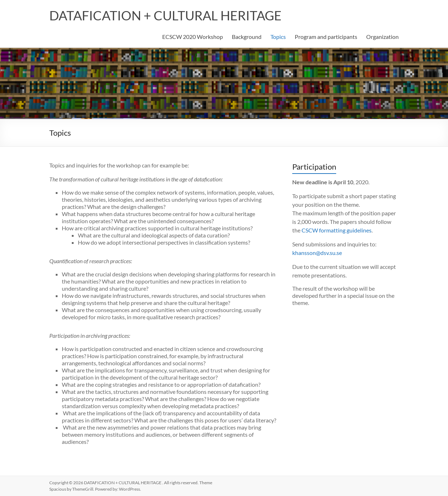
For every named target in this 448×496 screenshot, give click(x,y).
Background (247, 37)
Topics (278, 37)
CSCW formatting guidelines (337, 230)
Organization (382, 37)
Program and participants (326, 37)
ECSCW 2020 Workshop (193, 37)
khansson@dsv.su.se (317, 253)
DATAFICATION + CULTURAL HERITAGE (165, 15)
